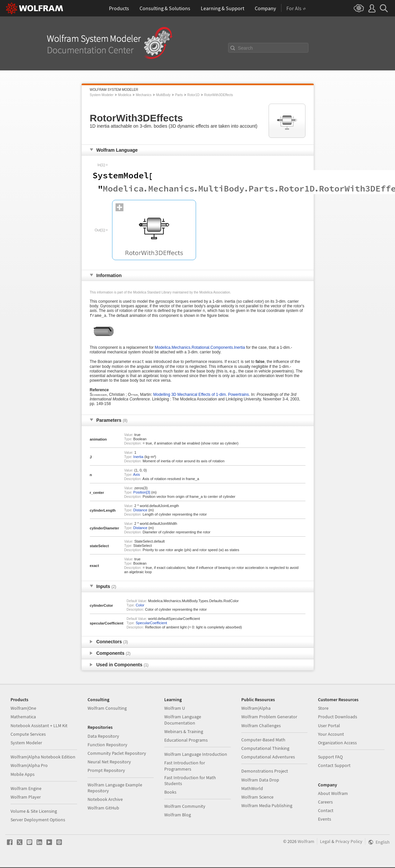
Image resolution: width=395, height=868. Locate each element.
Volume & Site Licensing (34, 813)
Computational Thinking (265, 750)
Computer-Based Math (263, 742)
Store (323, 710)
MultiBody (163, 95)
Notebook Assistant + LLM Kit (39, 728)
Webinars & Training (184, 733)
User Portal (329, 728)
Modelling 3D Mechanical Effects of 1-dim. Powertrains (201, 396)
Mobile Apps (23, 776)
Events (325, 821)
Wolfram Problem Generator (269, 719)
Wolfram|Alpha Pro (29, 767)
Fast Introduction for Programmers (185, 768)
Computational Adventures (268, 759)
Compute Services (28, 736)
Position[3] (142, 494)
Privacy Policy (349, 843)
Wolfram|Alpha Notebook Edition (43, 759)
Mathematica (23, 719)
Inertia (138, 459)
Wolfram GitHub (103, 810)
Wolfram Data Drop (260, 782)
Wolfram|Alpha (256, 710)
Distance (140, 512)
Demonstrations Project (265, 773)
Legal (325, 843)
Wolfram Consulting (107, 710)
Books (170, 794)
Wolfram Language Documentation (183, 722)
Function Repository (107, 747)
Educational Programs (186, 742)
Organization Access (337, 745)
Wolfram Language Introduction (196, 756)
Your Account (331, 736)
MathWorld (252, 790)
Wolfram (306, 843)
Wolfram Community (185, 808)
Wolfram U (175, 710)
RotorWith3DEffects (219, 95)
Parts (179, 95)
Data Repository (103, 738)
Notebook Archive (105, 801)
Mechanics (144, 95)
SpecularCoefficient (151, 625)
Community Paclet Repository (117, 755)
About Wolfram (333, 795)
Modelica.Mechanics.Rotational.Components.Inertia (200, 349)
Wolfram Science (257, 799)
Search (246, 48)
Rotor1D (193, 95)
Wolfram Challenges (261, 728)
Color (140, 607)
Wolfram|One (23, 710)
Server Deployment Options (38, 822)
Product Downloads (338, 719)
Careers (325, 804)
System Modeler (102, 95)
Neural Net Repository (109, 764)
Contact (326, 812)
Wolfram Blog (178, 817)
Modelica (125, 95)
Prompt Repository (106, 772)
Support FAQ (330, 759)
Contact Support (334, 767)
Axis (136, 476)
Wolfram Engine (26, 790)
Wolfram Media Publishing (267, 807)
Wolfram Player (26, 799)
